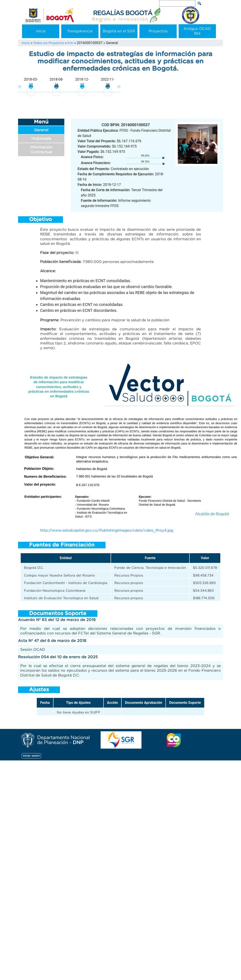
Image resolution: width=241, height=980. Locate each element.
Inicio (41, 31)
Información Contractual (41, 150)
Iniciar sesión (31, 756)
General (41, 130)
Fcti (70, 43)
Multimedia (41, 139)
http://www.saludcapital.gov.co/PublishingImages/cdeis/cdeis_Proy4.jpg (107, 530)
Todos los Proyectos (49, 43)
